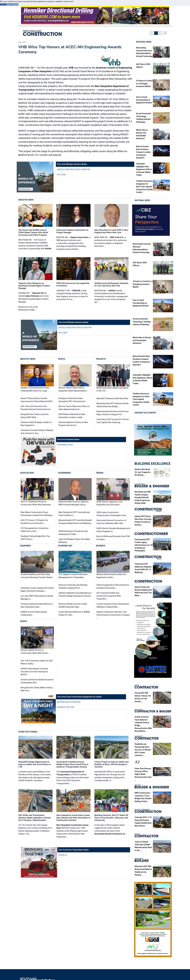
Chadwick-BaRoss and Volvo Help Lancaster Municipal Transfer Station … (37, 577)
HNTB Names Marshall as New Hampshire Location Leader (72, 416)
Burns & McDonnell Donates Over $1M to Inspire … (113, 538)
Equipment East (65, 445)
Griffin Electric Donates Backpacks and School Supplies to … (113, 530)
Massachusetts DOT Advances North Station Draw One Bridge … (113, 405)
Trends (100, 473)
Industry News (26, 200)
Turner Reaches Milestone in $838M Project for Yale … (74, 613)
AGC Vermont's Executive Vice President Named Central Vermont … (36, 408)
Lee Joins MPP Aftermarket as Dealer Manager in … (37, 597)
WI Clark (61, 175)
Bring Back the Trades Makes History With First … (37, 689)
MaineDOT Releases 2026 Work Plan (112, 398)
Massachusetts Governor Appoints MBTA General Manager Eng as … (74, 503)
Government (65, 473)
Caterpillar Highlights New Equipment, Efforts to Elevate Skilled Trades (144, 169)
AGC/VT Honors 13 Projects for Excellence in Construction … (34, 522)
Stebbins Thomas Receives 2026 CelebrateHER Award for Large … (35, 389)
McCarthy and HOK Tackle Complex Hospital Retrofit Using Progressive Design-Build (143, 498)
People (62, 359)
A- (152, 33)
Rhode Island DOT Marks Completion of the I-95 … (112, 389)
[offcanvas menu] (165, 33)
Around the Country (145, 413)
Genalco (63, 855)
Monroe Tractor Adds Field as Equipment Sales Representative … (73, 389)
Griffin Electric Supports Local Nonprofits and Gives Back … (109, 503)
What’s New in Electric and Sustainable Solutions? (142, 340)
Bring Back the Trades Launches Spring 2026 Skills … (35, 416)
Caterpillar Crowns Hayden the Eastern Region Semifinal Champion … (37, 589)
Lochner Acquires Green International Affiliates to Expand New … (113, 605)
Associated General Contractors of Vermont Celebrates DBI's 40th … (111, 522)
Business (101, 546)
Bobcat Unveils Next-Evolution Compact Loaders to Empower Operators (144, 152)
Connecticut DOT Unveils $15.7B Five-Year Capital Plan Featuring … (113, 421)
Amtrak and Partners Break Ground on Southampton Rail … (37, 681)
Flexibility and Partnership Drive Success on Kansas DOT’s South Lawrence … (143, 750)
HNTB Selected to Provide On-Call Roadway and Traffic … (73, 533)
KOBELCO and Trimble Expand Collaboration (34, 613)
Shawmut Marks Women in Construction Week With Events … (35, 652)
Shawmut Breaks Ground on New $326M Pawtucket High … (73, 605)
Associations (27, 473)
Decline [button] (3, 4)
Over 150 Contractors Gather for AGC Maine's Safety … (37, 662)
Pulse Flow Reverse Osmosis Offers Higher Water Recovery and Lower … (143, 774)
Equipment (26, 546)
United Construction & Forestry (74, 169)
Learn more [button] (68, 1)
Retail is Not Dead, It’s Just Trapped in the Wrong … (143, 472)
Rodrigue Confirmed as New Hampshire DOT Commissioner (72, 400)
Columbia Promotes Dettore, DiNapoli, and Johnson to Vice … (37, 432)
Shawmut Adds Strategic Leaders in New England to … (36, 424)
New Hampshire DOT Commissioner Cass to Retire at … (74, 514)
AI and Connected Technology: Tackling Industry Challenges (142, 322)
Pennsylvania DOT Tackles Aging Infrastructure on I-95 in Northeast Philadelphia (144, 545)
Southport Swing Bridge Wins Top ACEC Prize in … (35, 538)
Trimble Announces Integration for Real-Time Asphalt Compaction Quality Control (144, 187)
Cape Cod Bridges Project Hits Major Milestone (74, 541)
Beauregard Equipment (69, 702)
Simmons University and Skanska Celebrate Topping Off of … (73, 586)
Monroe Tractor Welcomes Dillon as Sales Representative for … (74, 408)
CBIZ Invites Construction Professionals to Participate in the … (112, 514)
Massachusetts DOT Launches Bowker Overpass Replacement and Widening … (75, 523)
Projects (101, 359)
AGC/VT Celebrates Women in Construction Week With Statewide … (37, 503)
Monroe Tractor (66, 707)
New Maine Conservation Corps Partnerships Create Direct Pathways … (37, 514)
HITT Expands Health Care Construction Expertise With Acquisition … (109, 596)
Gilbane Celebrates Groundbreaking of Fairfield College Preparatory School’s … (75, 596)
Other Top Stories (28, 732)
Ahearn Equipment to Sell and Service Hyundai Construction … (113, 586)
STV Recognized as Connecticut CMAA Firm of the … (35, 530)
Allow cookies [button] (12, 4)
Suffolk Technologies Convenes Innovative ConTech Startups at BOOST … (34, 672)
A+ (160, 33)
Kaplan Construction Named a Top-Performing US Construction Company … (113, 615)
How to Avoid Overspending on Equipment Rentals (144, 100)
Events (24, 621)
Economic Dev (65, 546)
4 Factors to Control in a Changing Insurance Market (144, 84)
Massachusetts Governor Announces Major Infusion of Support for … (113, 413)
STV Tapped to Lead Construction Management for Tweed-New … (73, 576)
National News (144, 42)
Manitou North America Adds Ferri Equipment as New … (111, 576)
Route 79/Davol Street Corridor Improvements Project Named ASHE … (37, 400)
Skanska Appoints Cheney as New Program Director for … (73, 424)
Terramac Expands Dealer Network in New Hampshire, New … (37, 605)
